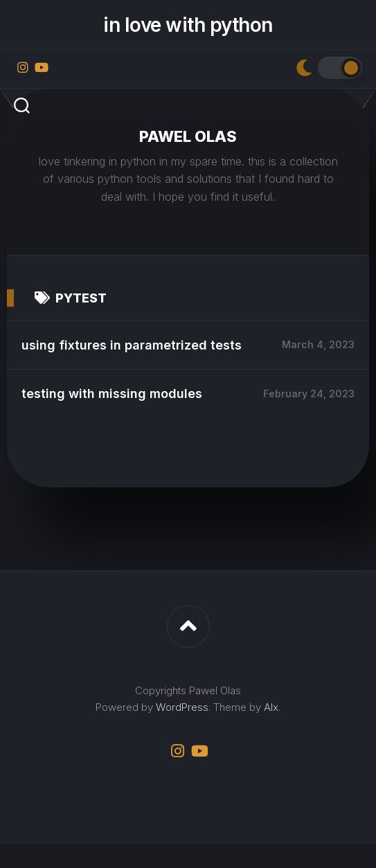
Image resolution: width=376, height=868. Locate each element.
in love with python (188, 25)
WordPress (182, 731)
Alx (271, 731)
